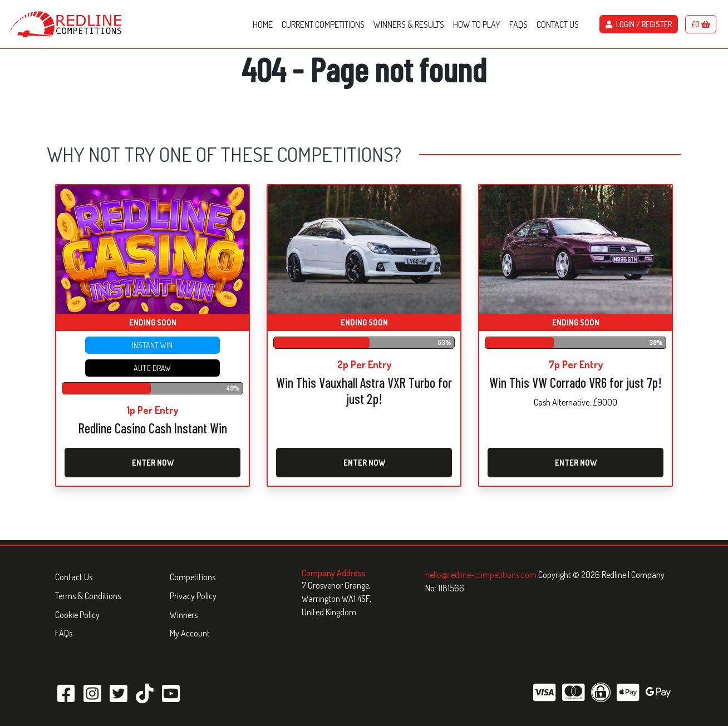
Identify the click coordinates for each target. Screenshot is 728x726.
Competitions (193, 577)
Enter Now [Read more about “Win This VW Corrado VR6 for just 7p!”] (576, 463)
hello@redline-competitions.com (482, 575)
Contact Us (74, 577)
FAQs (64, 633)
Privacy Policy (193, 596)
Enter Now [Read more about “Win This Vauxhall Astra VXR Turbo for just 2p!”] (364, 463)
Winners (184, 615)
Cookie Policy (77, 615)
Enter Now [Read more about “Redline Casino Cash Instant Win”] (153, 463)
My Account (190, 633)
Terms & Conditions (88, 596)
